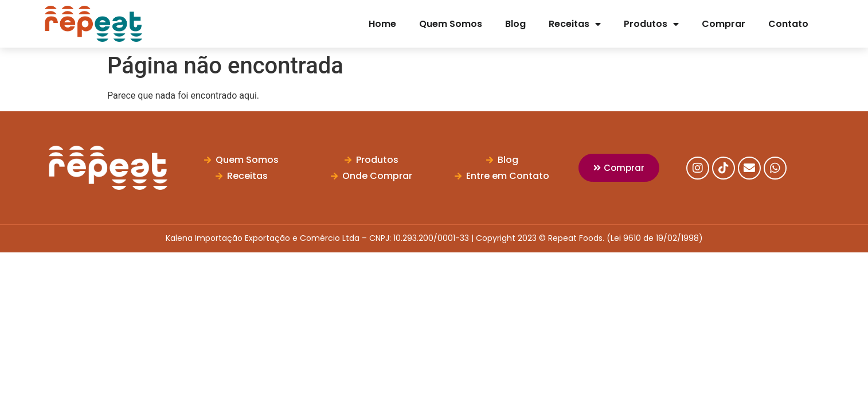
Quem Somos (451, 24)
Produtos (651, 24)
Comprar (724, 24)
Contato (788, 24)
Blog (515, 24)
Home (382, 24)
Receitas (575, 24)
